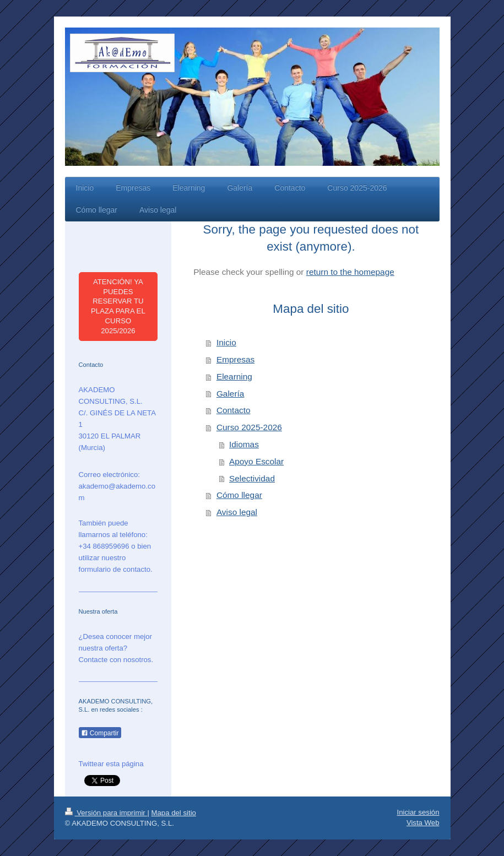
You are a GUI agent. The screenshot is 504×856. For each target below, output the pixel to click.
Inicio (226, 342)
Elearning (234, 376)
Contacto (234, 410)
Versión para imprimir (106, 813)
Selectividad (252, 478)
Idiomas (244, 444)
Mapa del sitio (174, 813)
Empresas (235, 359)
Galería (230, 394)
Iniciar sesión (418, 812)
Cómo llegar (239, 495)
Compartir (100, 733)
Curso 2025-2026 (249, 427)
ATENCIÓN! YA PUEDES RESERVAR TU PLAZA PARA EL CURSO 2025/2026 (118, 306)
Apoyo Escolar (256, 461)
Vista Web (423, 823)
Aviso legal (237, 512)
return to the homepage (350, 272)
